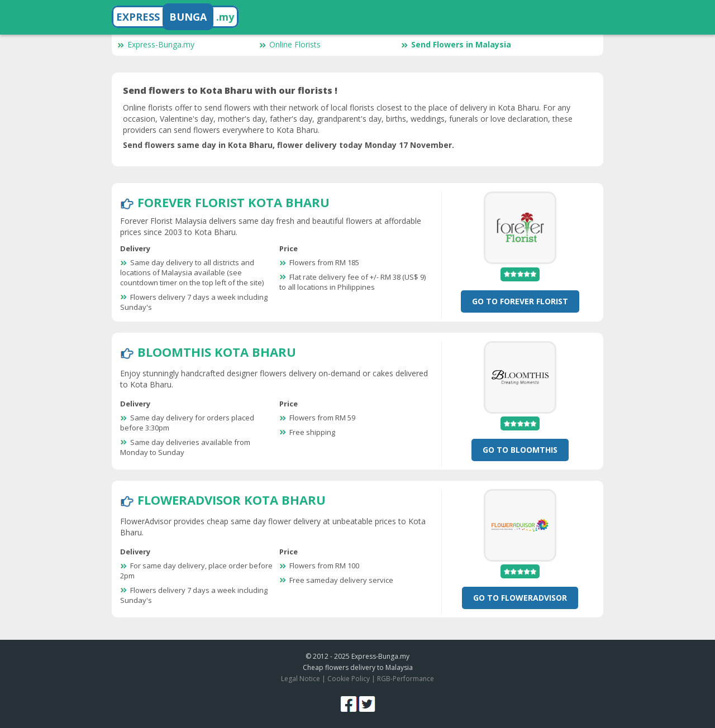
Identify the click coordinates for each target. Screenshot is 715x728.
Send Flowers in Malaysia (456, 44)
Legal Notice (301, 679)
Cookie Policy (349, 679)
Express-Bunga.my (156, 44)
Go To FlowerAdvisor (520, 598)
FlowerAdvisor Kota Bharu (232, 500)
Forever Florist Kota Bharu (233, 202)
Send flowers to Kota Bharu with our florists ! (230, 90)
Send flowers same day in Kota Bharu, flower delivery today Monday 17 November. (289, 145)
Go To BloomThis (520, 450)
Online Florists (290, 44)
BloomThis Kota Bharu (217, 352)
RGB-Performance (406, 679)
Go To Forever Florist (520, 301)
